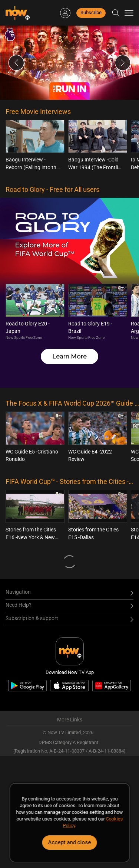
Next (123, 63)
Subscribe (91, 12)
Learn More (69, 356)
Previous (16, 63)
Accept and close (70, 842)
